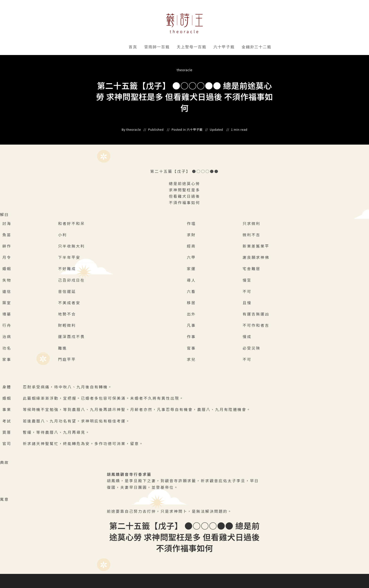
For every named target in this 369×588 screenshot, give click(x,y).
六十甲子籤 (224, 47)
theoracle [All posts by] (184, 70)
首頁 (133, 47)
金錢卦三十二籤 (257, 47)
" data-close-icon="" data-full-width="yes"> (170, 47)
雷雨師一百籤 (157, 47)
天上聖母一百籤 (192, 47)
